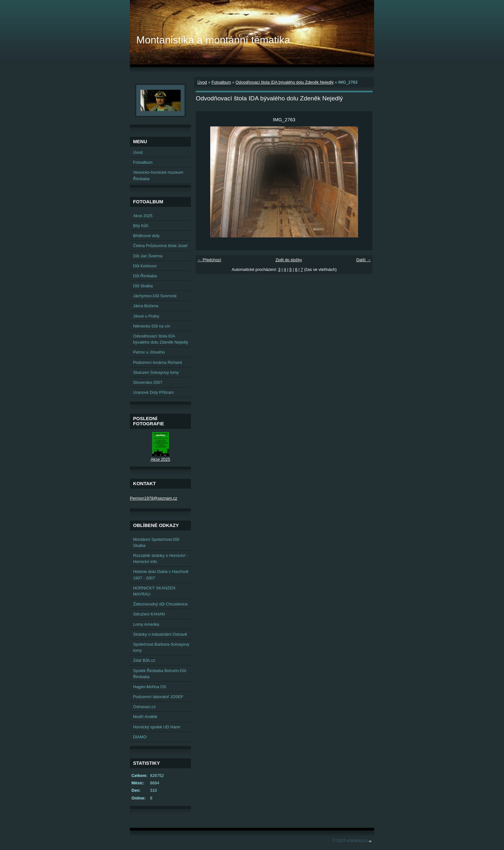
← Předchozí (209, 260)
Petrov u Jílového (149, 352)
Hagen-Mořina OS (150, 687)
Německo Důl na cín (152, 326)
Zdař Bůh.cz (144, 660)
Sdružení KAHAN (149, 614)
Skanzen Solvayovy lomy (156, 372)
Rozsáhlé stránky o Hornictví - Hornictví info (161, 559)
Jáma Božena (146, 306)
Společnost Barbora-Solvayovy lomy (161, 647)
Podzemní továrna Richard (157, 362)
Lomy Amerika (146, 624)
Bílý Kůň (141, 226)
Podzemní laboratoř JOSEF (158, 697)
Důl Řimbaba (145, 276)
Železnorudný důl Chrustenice (160, 604)
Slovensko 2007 (148, 382)
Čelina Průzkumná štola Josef (160, 246)
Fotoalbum (221, 82)
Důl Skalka (143, 286)
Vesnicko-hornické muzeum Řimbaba (158, 175)
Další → (364, 260)
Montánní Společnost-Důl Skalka (156, 542)
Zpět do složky (289, 260)
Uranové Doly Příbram (153, 392)
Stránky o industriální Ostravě (160, 634)
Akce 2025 (143, 216)
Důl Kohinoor (145, 266)
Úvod (202, 82)
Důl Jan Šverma (148, 256)
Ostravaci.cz (144, 707)
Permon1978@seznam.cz (153, 498)
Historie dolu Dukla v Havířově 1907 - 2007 (161, 575)
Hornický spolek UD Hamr (157, 727)
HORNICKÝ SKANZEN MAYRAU (154, 591)
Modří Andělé (145, 717)
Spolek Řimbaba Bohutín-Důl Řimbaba (160, 674)
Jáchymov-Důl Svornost (155, 296)
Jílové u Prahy (146, 316)
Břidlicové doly (146, 236)
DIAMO (140, 737)
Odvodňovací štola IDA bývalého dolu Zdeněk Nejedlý (285, 82)
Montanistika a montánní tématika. (215, 40)
